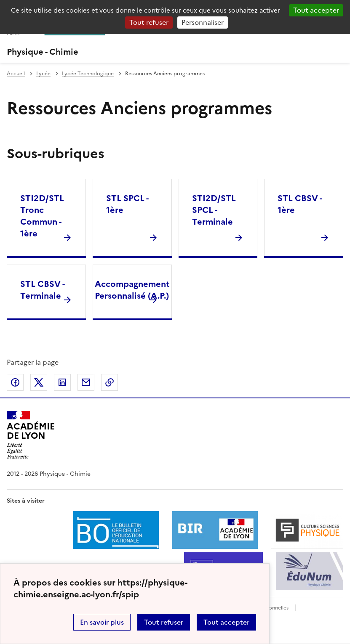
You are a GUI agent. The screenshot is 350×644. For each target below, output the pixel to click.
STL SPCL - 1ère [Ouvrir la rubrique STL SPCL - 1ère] (127, 204)
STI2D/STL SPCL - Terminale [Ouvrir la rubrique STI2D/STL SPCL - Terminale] (214, 210)
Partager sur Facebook (15, 382)
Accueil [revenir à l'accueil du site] (16, 74)
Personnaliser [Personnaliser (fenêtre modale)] (203, 22)
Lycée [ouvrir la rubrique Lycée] (43, 74)
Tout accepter (226, 622)
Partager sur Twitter (39, 382)
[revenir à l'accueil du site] (175, 52)
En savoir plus (102, 622)
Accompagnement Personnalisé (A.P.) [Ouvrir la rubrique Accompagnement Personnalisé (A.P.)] (132, 290)
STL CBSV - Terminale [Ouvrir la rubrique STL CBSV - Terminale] (42, 290)
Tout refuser (164, 622)
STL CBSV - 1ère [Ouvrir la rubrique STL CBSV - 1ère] (300, 204)
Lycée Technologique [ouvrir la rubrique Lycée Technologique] (88, 74)
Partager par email (86, 382)
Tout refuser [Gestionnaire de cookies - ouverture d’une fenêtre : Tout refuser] (149, 22)
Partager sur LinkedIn (62, 382)
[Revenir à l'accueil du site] (31, 435)
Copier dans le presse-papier (110, 382)
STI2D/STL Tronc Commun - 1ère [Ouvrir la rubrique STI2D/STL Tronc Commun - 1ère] (42, 216)
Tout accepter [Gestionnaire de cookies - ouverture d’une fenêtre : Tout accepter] (316, 10)
